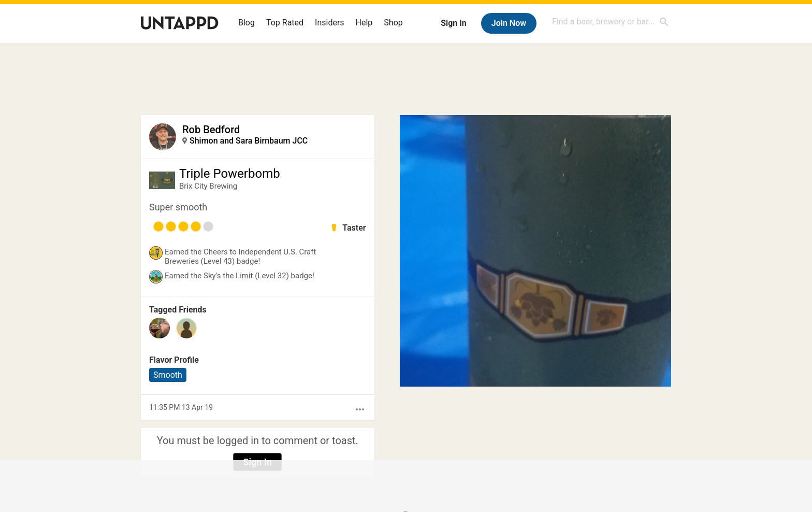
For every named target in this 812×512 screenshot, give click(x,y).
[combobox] (611, 22)
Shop (393, 23)
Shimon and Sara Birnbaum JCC (249, 141)
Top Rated (285, 23)
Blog (247, 23)
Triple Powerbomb (230, 174)
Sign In (453, 23)
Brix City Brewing (208, 186)
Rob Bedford (211, 130)
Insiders (330, 23)
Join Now (509, 23)
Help (364, 23)
